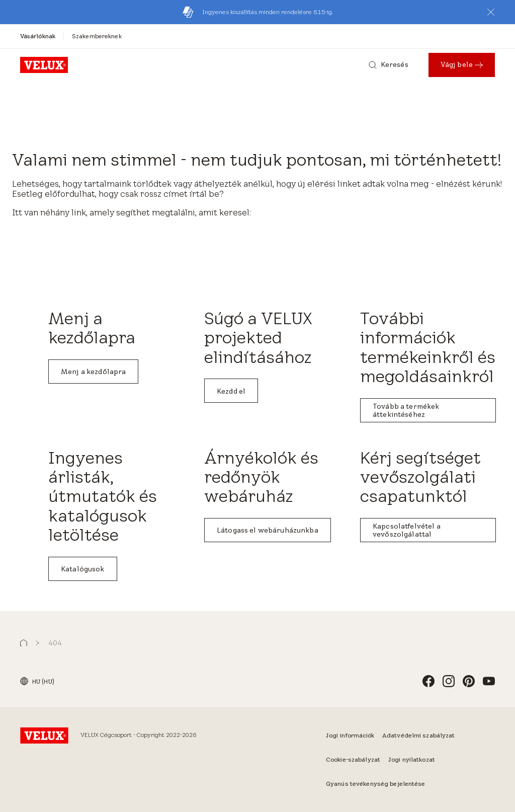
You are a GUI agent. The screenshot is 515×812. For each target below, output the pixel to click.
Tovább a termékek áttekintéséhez (406, 410)
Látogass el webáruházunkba (268, 530)
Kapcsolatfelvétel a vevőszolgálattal (407, 530)
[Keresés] (389, 65)
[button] (491, 12)
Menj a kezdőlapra (93, 372)
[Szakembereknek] (97, 36)
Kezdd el (231, 391)
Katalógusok (83, 569)
